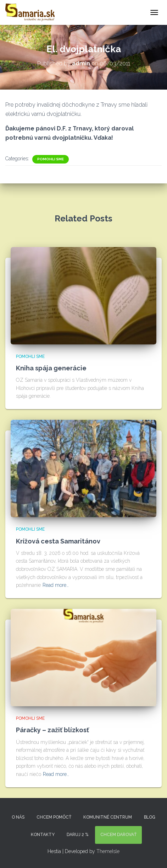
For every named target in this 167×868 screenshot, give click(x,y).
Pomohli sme (51, 159)
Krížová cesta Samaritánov (58, 541)
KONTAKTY (43, 835)
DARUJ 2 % (77, 835)
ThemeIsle (108, 851)
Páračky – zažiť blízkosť (52, 730)
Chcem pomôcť (54, 817)
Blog (150, 817)
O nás (18, 817)
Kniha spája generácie (51, 368)
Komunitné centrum (108, 817)
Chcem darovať (118, 835)
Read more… (56, 585)
